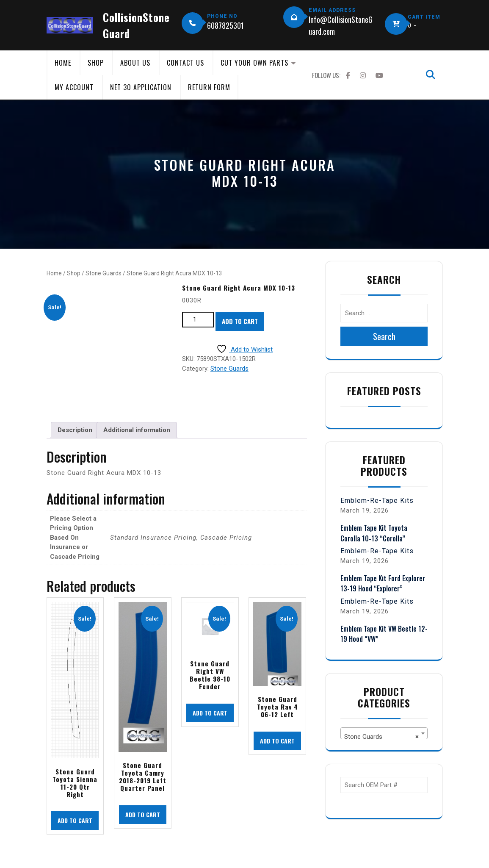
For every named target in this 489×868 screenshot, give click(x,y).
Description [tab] (75, 430)
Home (63, 63)
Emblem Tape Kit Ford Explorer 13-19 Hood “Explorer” (383, 583)
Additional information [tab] (137, 430)
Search (384, 336)
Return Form (209, 87)
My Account (74, 87)
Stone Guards (104, 273)
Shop (96, 63)
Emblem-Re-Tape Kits (377, 501)
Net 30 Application (141, 87)
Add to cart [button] (75, 820)
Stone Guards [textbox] (381, 737)
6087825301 (225, 25)
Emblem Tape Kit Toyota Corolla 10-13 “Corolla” (374, 533)
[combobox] (384, 733)
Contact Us (185, 63)
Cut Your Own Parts (254, 63)
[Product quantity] (198, 320)
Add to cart (240, 321)
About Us (135, 63)
